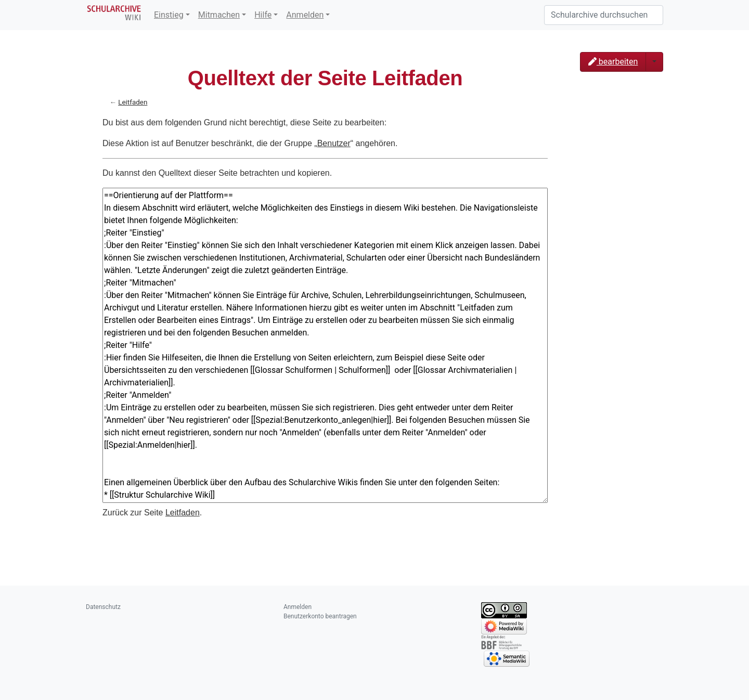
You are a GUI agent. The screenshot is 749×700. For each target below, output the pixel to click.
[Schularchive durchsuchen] (604, 15)
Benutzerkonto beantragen (320, 616)
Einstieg (169, 15)
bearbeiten (613, 62)
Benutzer (334, 143)
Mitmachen (219, 15)
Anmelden (305, 15)
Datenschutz (103, 607)
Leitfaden (133, 102)
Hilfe (263, 15)
